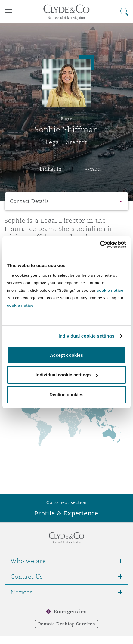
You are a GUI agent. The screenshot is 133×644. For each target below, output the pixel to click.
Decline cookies (66, 395)
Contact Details (29, 201)
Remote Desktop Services (67, 624)
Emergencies (70, 612)
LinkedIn (51, 169)
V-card (92, 169)
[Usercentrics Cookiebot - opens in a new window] (100, 244)
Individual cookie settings (87, 336)
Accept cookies (66, 355)
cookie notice (110, 290)
